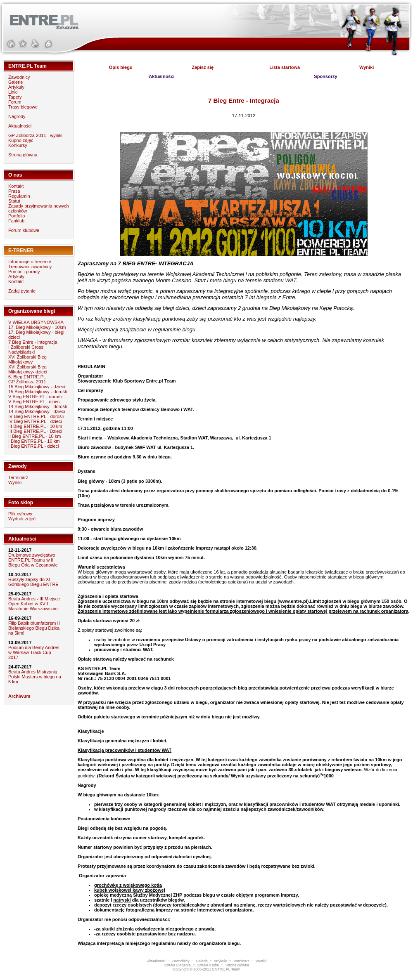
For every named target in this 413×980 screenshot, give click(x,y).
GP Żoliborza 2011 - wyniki (35, 135)
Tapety (15, 97)
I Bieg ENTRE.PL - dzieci (33, 446)
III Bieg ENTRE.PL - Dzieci (35, 431)
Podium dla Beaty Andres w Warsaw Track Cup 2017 (34, 652)
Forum (15, 102)
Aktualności (20, 126)
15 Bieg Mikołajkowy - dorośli (38, 392)
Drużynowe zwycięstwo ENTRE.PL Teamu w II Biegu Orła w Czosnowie (33, 560)
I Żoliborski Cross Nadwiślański (26, 349)
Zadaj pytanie (22, 291)
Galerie (15, 82)
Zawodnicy (19, 77)
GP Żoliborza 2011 (27, 382)
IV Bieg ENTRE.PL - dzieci (35, 421)
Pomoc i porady (24, 272)
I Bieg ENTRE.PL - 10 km (34, 441)
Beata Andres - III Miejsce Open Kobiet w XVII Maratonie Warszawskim (34, 604)
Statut (14, 201)
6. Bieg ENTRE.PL (27, 377)
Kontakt (16, 186)
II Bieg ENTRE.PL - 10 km (34, 436)
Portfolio (17, 216)
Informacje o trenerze (30, 262)
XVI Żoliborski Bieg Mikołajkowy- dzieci (28, 369)
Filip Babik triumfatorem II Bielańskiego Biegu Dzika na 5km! (34, 628)
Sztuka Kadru (208, 965)
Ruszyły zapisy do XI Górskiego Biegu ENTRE (33, 582)
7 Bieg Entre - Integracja (33, 342)
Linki (13, 92)
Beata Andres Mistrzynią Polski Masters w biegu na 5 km (35, 677)
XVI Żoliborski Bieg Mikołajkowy (27, 359)
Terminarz (18, 477)
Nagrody (17, 116)
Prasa (14, 191)
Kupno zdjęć (21, 140)
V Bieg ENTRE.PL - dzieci (34, 401)
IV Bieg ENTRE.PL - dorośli (36, 416)
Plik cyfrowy (20, 514)
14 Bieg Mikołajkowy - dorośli (38, 406)
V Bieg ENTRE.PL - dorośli (35, 397)
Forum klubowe (24, 230)
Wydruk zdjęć (22, 519)
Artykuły (16, 87)
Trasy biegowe (23, 107)
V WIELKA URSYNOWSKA (36, 322)
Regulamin (19, 196)
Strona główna (23, 155)
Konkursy (18, 145)
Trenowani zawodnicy (30, 267)
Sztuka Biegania (177, 965)
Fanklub (16, 221)
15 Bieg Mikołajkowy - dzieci (37, 387)
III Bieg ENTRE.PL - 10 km (35, 426)
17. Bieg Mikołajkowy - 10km (37, 327)
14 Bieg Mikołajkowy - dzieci (37, 411)
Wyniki (15, 482)
